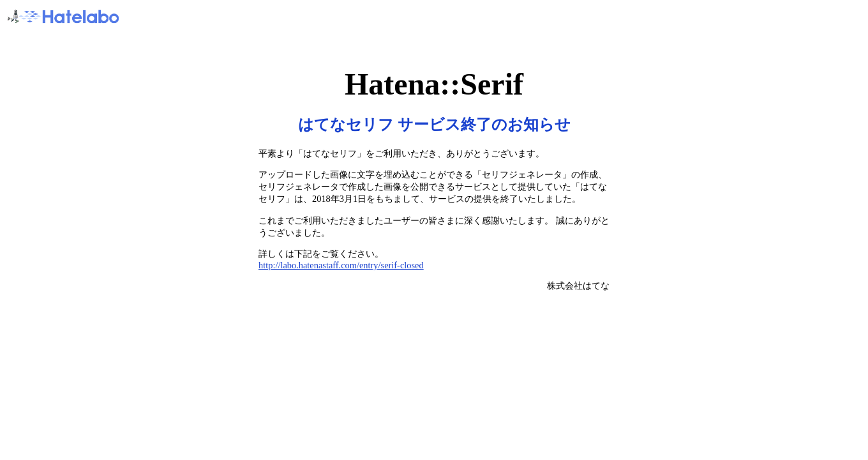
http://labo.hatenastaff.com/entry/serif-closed (341, 265)
